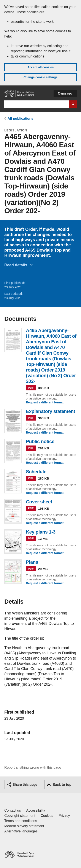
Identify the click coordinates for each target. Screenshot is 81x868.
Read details (17, 265)
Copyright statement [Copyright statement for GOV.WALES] (20, 816)
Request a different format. (45, 402)
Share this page (25, 785)
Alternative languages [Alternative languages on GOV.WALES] (21, 831)
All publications (20, 119)
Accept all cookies (40, 67)
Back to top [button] (62, 785)
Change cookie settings (40, 77)
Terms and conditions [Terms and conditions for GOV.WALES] (21, 821)
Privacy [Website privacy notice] (64, 816)
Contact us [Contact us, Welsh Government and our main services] (13, 810)
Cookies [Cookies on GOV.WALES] (47, 816)
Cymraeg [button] (65, 93)
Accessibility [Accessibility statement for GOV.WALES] (36, 810)
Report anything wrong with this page (33, 767)
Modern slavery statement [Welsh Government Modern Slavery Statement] (24, 826)
